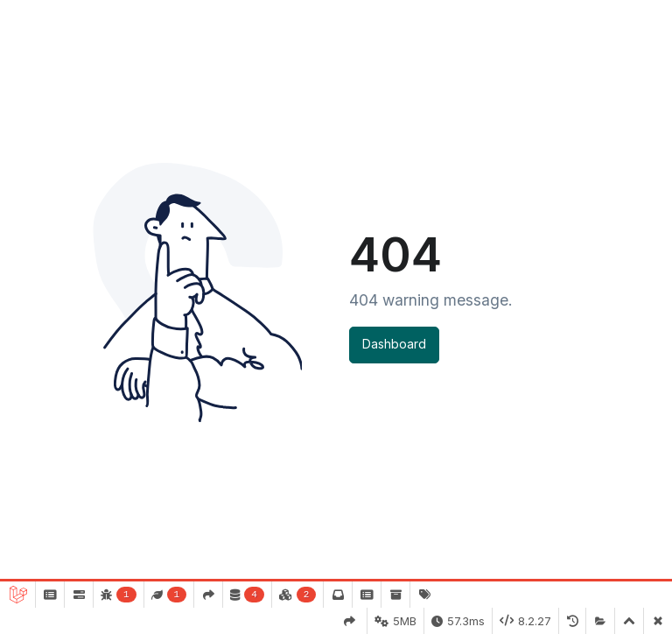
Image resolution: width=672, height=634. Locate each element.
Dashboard (394, 344)
